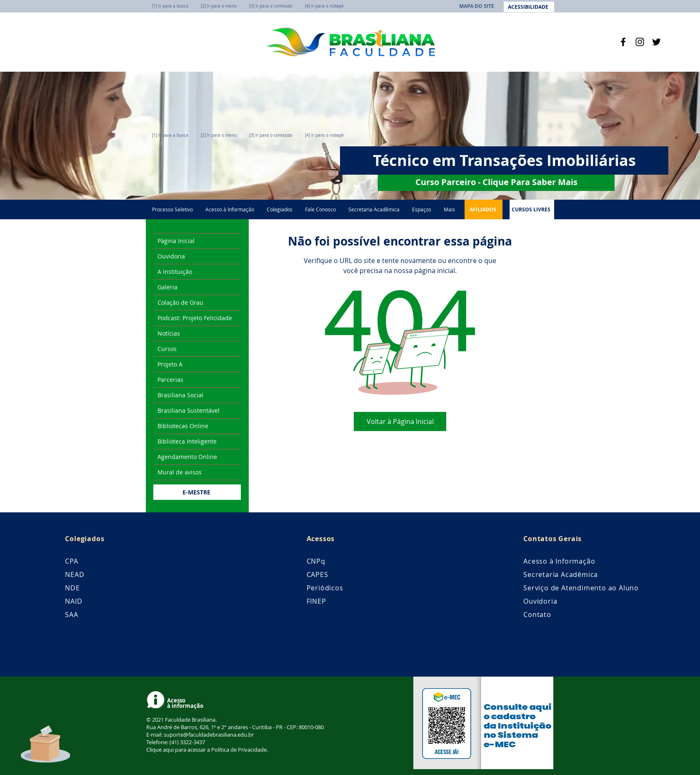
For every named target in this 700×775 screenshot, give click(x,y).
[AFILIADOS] (484, 209)
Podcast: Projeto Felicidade (195, 318)
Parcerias (170, 380)
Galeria (167, 287)
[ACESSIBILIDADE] (529, 7)
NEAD (75, 574)
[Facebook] (623, 42)
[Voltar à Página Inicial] (400, 421)
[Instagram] (640, 42)
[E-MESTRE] (197, 492)
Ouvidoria (171, 256)
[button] (422, 209)
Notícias (169, 333)
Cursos (167, 349)
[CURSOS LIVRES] (532, 209)
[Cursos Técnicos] (355, 187)
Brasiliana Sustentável (189, 410)
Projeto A (170, 364)
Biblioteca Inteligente (187, 441)
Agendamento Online (187, 457)
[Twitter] (656, 42)
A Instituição (175, 272)
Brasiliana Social (180, 395)
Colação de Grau (180, 302)
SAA (71, 614)
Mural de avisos (180, 472)
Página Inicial (176, 241)
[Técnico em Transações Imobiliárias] (345, 187)
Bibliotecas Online (183, 426)
